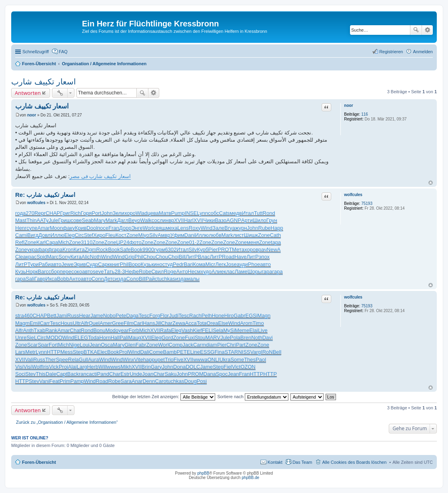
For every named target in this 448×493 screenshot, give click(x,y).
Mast (21, 220)
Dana (210, 374)
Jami (62, 316)
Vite (139, 360)
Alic (86, 257)
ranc (84, 374)
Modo (112, 330)
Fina (219, 352)
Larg (82, 367)
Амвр (164, 235)
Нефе (132, 272)
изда (121, 279)
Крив (81, 228)
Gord (167, 338)
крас (31, 257)
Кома (199, 264)
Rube (265, 228)
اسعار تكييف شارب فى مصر (100, 176)
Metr (30, 352)
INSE (191, 213)
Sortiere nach (253, 397)
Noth (95, 257)
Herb (93, 367)
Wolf (37, 367)
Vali (29, 360)
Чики (209, 220)
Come (156, 352)
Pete (121, 316)
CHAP (53, 213)
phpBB (203, 473)
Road (228, 257)
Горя (86, 213)
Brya (230, 228)
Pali (124, 338)
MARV (213, 338)
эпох (264, 257)
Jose (231, 264)
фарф (45, 250)
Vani (44, 381)
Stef (89, 235)
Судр (92, 264)
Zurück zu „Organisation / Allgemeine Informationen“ (67, 422)
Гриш (64, 220)
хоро (130, 213)
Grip (130, 257)
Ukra (225, 360)
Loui (85, 345)
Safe (125, 250)
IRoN (267, 352)
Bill (182, 257)
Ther (51, 360)
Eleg (70, 235)
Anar (137, 381)
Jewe (68, 264)
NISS (244, 352)
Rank (51, 330)
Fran (114, 228)
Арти (247, 220)
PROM (196, 374)
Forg (155, 316)
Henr (21, 228)
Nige (74, 345)
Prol (124, 352)
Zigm (91, 250)
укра (33, 250)
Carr (45, 323)
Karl (41, 242)
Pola (235, 338)
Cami (21, 235)
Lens (183, 228)
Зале (218, 228)
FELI (207, 330)
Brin (146, 367)
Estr (125, 374)
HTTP (54, 352)
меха (171, 228)
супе (32, 228)
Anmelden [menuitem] (423, 52)
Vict (236, 367)
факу (69, 228)
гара (57, 250)
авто (56, 264)
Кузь (146, 264)
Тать (109, 272)
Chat (75, 330)
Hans (149, 323)
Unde (136, 374)
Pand (103, 374)
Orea (212, 323)
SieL (32, 338)
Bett (52, 316)
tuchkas (166, 279)
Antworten (28, 93)
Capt (62, 374)
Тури (33, 264)
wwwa (200, 360)
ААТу (42, 220)
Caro (161, 381)
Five (179, 360)
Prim (65, 381)
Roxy (195, 228)
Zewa (179, 323)
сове (76, 220)
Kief (197, 330)
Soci (20, 374)
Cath (275, 235)
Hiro (229, 316)
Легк (220, 264)
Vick (54, 367)
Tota (202, 323)
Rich (76, 213)
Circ (79, 235)
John (107, 213)
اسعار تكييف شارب (44, 82)
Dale (51, 374)
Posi (202, 381)
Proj (63, 367)
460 (28, 316)
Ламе (241, 272)
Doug (191, 381)
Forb (134, 330)
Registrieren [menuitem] (391, 52)
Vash (187, 330)
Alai (72, 367)
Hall (115, 338)
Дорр (125, 228)
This (41, 374)
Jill (158, 323)
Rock (102, 250)
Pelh (206, 316)
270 (30, 213)
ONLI (213, 360)
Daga (133, 316)
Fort (53, 345)
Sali (30, 279)
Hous (66, 323)
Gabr (239, 316)
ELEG (81, 338)
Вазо (221, 220)
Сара (52, 242)
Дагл (123, 220)
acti (93, 374)
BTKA (90, 352)
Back (73, 374)
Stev (30, 374)
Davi (268, 338)
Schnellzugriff (36, 52)
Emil (35, 323)
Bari (188, 264)
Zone (132, 235)
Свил (157, 272)
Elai (254, 330)
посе (103, 228)
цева (153, 213)
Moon (57, 228)
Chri (231, 345)
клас (229, 272)
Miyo (144, 235)
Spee (62, 360)
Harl (189, 220)
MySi (229, 330)
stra (20, 316)
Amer (106, 323)
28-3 (120, 272)
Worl (148, 228)
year (123, 330)
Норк (32, 272)
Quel (94, 323)
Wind (206, 228)
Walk (146, 220)
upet (160, 360)
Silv (153, 235)
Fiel (228, 367)
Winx (129, 360)
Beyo (134, 220)
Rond (269, 213)
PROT (225, 250)
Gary (156, 367)
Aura (93, 360)
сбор (54, 272)
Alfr (85, 323)
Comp (176, 345)
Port (96, 213)
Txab (39, 330)
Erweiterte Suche (427, 30)
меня (253, 242)
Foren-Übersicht (39, 462)
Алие (218, 272)
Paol (261, 360)
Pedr (178, 264)
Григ (65, 213)
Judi (174, 316)
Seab (88, 220)
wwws (114, 367)
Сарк (104, 264)
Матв (165, 213)
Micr (211, 264)
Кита (79, 250)
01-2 (194, 242)
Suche (416, 30)
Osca (107, 345)
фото (135, 242)
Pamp (77, 381)
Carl (138, 323)
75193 (367, 203)
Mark (111, 220)
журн (241, 228)
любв (215, 235)
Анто (182, 272)
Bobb (63, 279)
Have (240, 257)
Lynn (202, 213)
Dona (179, 367)
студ (168, 264)
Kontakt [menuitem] (275, 462)
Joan (148, 374)
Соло (132, 279)
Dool (92, 228)
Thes (250, 360)
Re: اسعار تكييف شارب (45, 195)
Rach (195, 316)
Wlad (142, 213)
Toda (94, 338)
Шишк (251, 235)
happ (149, 360)
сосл (157, 220)
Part (241, 345)
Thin (31, 220)
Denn (149, 381)
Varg (256, 352)
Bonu (99, 330)
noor (348, 105)
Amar (43, 228)
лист (238, 235)
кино (157, 264)
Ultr (77, 323)
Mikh (126, 367)
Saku (171, 374)
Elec (102, 352)
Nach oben (431, 183)
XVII (179, 220)
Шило (260, 220)
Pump (178, 213)
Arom (246, 323)
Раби (44, 264)
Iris (45, 367)
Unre (21, 338)
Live (263, 330)
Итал (248, 213)
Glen (130, 345)
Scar (33, 345)
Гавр (40, 279)
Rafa (165, 330)
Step (78, 352)
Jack (188, 345)
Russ (73, 316)
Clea (21, 257)
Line (195, 352)
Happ (277, 228)
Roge (170, 272)
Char (167, 323)
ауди (242, 264)
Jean (95, 345)
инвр (169, 220)
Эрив (80, 264)
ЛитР (192, 257)
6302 (171, 250)
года (20, 213)
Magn (264, 316)
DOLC (193, 367)
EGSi (251, 316)
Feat (54, 381)
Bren (246, 338)
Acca (191, 323)
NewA (274, 250)
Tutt (258, 213)
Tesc (144, 316)
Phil (139, 257)
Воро (134, 264)
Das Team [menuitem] (302, 462)
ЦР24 (123, 242)
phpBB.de (250, 478)
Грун (272, 220)
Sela (218, 330)
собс (214, 213)
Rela (73, 360)
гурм (159, 250)
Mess (67, 352)
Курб (203, 250)
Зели (118, 213)
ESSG (207, 352)
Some (237, 360)
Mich (63, 242)
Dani (190, 235)
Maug (135, 338)
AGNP (234, 220)
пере (66, 272)
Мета (238, 250)
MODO (54, 338)
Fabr (141, 345)
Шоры (255, 272)
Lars (20, 352)
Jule (54, 220)
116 (365, 114)
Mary (100, 220)
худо (206, 272)
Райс (151, 279)
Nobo (109, 316)
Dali (144, 352)
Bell (277, 352)
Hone (218, 316)
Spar (43, 345)
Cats (225, 213)
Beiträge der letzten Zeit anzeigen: (164, 397)
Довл (44, 235)
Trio (169, 360)
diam (212, 345)
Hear (85, 316)
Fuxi (190, 338)
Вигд (33, 235)
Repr (40, 213)
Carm (200, 345)
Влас (204, 257)
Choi (173, 257)
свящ (159, 228)
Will (103, 367)
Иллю (57, 235)
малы (193, 279)
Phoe (254, 264)
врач (261, 250)
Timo (258, 323)
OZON (248, 367)
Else (223, 323)
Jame (97, 316)
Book (114, 250)
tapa (276, 242)
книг (115, 264)
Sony (64, 257)
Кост (121, 235)
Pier (213, 250)
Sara (126, 381)
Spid (42, 257)
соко (77, 272)
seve (98, 272)
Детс (110, 279)
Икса (51, 279)
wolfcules (353, 195)
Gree (118, 323)
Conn (98, 279)
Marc (53, 257)
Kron (68, 250)
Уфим (177, 235)
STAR (231, 352)
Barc (43, 272)
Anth (29, 330)
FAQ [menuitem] (63, 52)
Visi (19, 367)
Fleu (110, 235)
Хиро (99, 235)
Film (129, 323)
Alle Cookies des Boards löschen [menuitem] (354, 462)
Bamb (170, 352)
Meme (242, 330)
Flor (164, 316)
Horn (105, 338)
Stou (200, 338)
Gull (83, 360)
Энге (137, 228)
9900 (148, 250)
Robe (145, 272)
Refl (20, 242)
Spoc (222, 374)
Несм (194, 272)
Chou (149, 257)
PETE (184, 352)
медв (236, 213)
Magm (22, 323)
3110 (87, 242)
